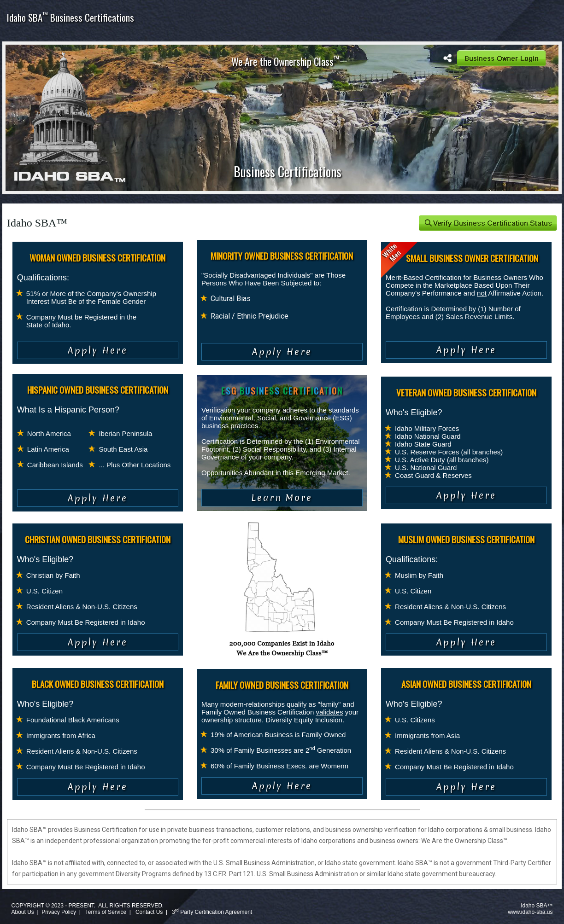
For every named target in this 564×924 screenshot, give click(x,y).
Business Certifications (288, 171)
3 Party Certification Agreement (212, 912)
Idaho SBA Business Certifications (70, 17)
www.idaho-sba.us (530, 912)
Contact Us (149, 912)
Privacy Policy (59, 912)
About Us (22, 912)
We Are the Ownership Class (285, 61)
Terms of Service (106, 912)
